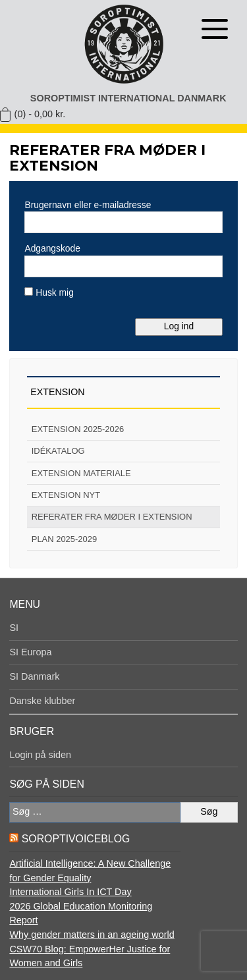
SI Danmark (34, 676)
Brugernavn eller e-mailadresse (88, 205)
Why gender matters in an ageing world (92, 935)
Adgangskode (52, 248)
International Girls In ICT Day (70, 892)
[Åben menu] (215, 29)
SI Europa (30, 652)
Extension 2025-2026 (78, 429)
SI (14, 628)
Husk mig (49, 292)
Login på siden (40, 755)
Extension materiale (81, 473)
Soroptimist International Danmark (128, 98)
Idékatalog (58, 451)
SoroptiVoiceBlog (76, 839)
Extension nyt (66, 495)
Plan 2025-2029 (64, 539)
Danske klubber (42, 701)
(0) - (40, 114)
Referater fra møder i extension (112, 517)
